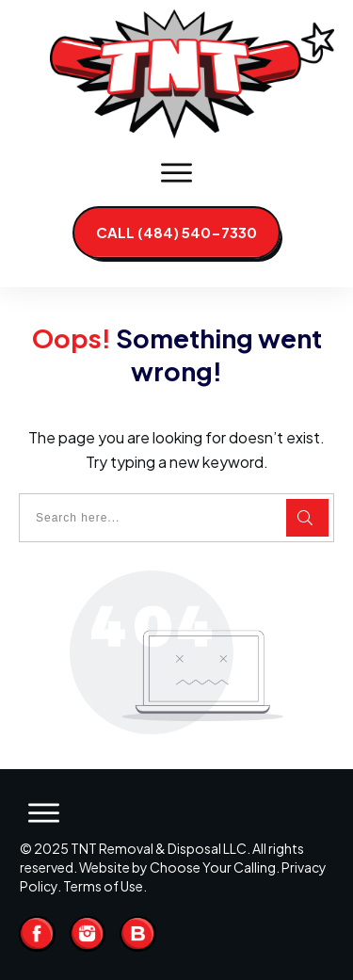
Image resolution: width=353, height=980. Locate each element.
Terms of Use (103, 886)
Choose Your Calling (213, 867)
